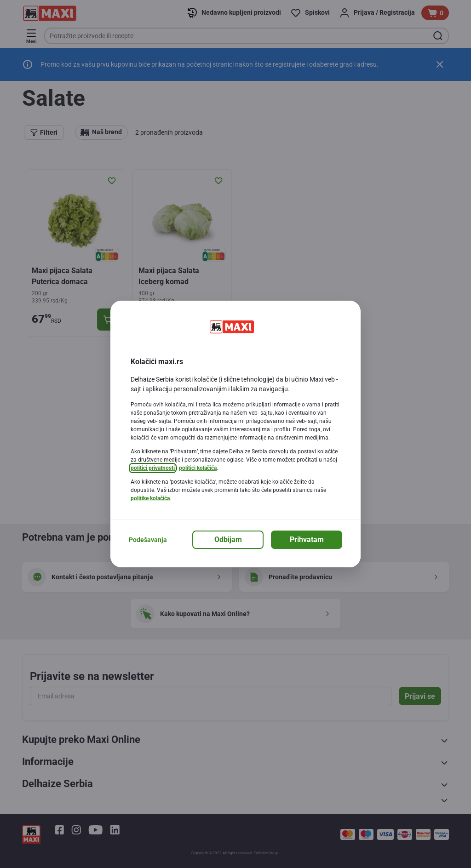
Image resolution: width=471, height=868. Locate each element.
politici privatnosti (153, 468)
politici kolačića (198, 468)
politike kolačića (150, 498)
